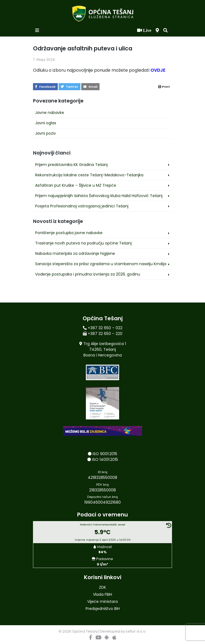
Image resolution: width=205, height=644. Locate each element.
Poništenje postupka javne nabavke (69, 233)
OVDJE (158, 70)
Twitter (70, 87)
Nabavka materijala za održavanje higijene (75, 253)
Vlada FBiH (102, 594)
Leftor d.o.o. (136, 631)
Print (164, 87)
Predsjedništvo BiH (103, 609)
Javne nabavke (50, 113)
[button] (165, 31)
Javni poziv (46, 133)
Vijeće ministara (102, 601)
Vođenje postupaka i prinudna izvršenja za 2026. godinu (88, 274)
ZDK (102, 587)
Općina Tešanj (85, 631)
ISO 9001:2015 (105, 454)
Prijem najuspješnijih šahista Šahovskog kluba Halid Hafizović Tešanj (99, 196)
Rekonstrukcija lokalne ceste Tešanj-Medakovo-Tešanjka (89, 175)
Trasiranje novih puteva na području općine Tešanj (83, 243)
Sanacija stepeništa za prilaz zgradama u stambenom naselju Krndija (101, 264)
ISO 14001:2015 (105, 459)
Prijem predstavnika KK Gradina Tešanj (71, 165)
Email (90, 87)
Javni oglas (46, 123)
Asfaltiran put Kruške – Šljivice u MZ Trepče (76, 185)
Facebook (45, 87)
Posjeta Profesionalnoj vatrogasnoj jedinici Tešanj (82, 206)
